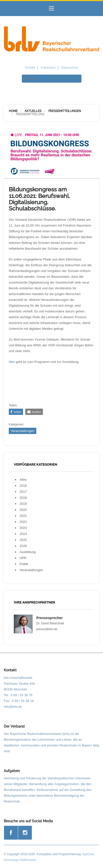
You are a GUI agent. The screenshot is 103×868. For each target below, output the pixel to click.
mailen (36, 412)
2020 (23, 510)
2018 (23, 498)
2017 (23, 492)
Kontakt (30, 68)
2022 (23, 522)
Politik (24, 564)
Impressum (48, 68)
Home (13, 111)
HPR (23, 558)
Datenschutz (70, 68)
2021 (23, 516)
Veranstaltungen (23, 431)
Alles (23, 480)
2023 (23, 528)
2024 (23, 534)
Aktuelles (33, 111)
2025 (23, 540)
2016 (23, 486)
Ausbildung (28, 552)
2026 (23, 546)
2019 (23, 504)
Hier (12, 362)
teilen (17, 412)
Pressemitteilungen (65, 111)
